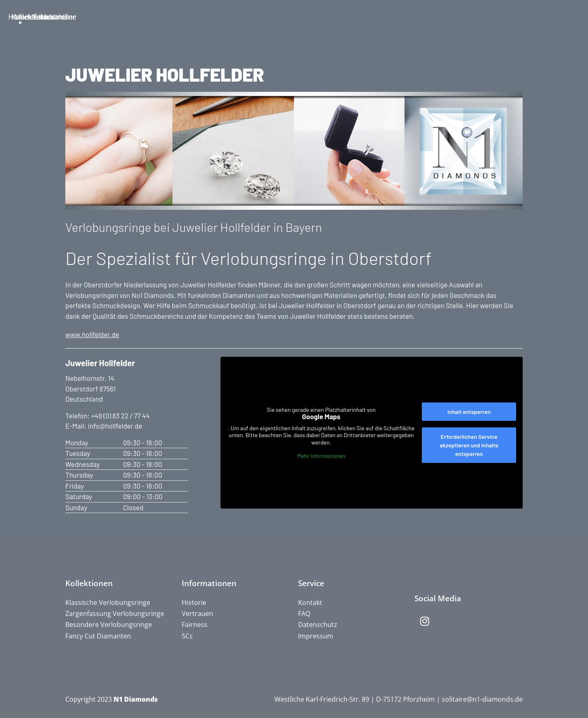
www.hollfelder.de (92, 334)
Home (51, 17)
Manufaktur (208, 17)
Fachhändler (454, 17)
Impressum (316, 636)
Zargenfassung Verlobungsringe (115, 614)
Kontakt (535, 17)
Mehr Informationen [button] (321, 456)
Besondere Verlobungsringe (109, 625)
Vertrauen (197, 614)
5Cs (187, 636)
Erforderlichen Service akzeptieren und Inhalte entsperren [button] (469, 445)
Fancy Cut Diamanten (98, 636)
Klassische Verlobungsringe (108, 602)
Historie (194, 602)
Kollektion (129, 17)
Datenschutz (318, 625)
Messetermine (374, 17)
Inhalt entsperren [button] (469, 412)
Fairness (195, 625)
